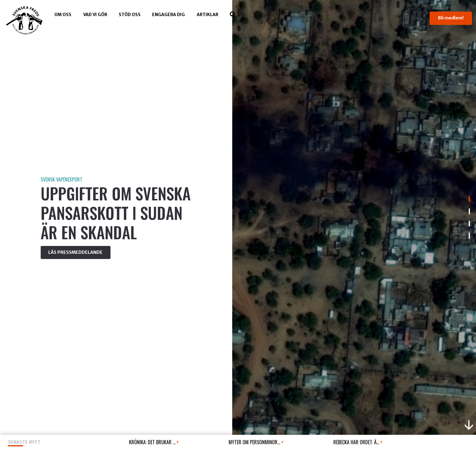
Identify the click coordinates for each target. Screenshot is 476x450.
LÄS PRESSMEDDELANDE (75, 252)
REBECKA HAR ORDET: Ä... (358, 442)
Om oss (63, 15)
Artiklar (207, 15)
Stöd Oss (130, 15)
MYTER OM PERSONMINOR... (256, 442)
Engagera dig (168, 15)
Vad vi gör (95, 15)
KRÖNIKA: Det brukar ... (154, 442)
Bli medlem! (451, 18)
